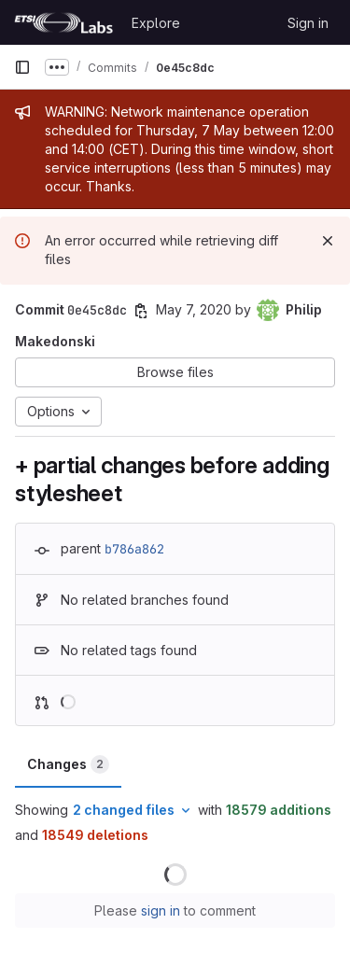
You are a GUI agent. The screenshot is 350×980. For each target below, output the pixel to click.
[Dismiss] (328, 241)
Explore (156, 23)
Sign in (308, 23)
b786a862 (134, 549)
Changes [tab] (68, 764)
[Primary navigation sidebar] (22, 67)
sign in (161, 910)
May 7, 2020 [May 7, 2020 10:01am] (194, 309)
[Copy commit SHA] (141, 311)
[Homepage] (63, 22)
